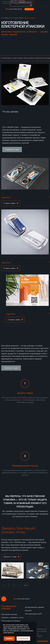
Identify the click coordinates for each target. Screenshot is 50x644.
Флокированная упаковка (34, 607)
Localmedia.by (43, 641)
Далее (26, 585)
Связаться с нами (12, 150)
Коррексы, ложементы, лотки (12, 618)
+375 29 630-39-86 (15, 9)
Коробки (28, 611)
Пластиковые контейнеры (11, 621)
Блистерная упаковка (9, 614)
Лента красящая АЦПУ (33, 614)
